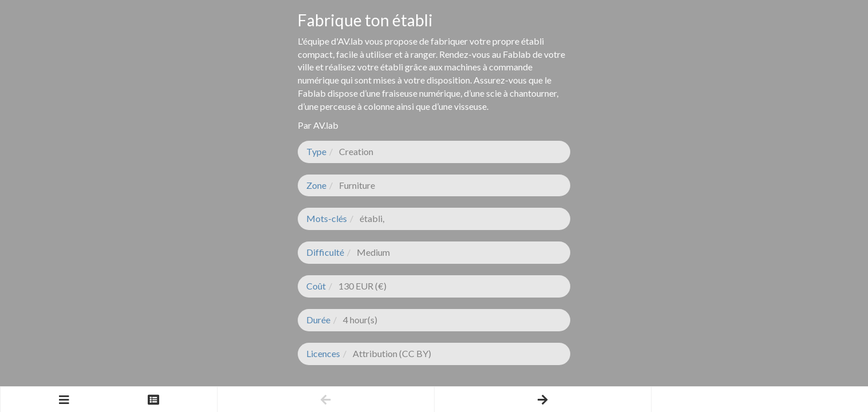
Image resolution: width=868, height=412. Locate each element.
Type (316, 151)
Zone (316, 185)
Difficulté (325, 252)
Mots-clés (327, 218)
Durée (318, 320)
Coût (316, 286)
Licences (323, 353)
